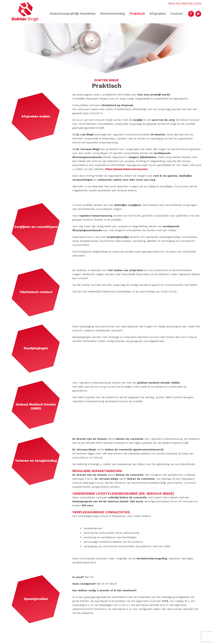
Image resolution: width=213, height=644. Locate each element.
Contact (177, 14)
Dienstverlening (113, 14)
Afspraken (158, 14)
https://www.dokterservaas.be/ (126, 169)
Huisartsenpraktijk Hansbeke (73, 14)
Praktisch (137, 14)
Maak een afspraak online (185, 3)
